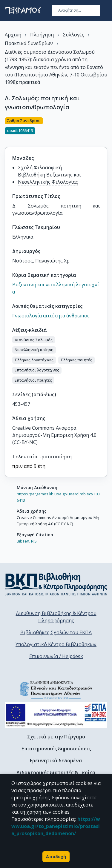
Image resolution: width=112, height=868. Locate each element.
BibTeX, (23, 541)
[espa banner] (56, 715)
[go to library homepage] (56, 584)
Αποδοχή (56, 857)
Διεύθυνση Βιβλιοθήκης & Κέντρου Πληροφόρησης (56, 617)
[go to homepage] (23, 10)
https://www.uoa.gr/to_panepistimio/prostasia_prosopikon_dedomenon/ (56, 826)
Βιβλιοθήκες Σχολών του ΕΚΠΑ (56, 632)
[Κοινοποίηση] (105, 129)
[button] (34, 340)
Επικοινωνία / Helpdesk (56, 656)
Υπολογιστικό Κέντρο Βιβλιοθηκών (56, 644)
